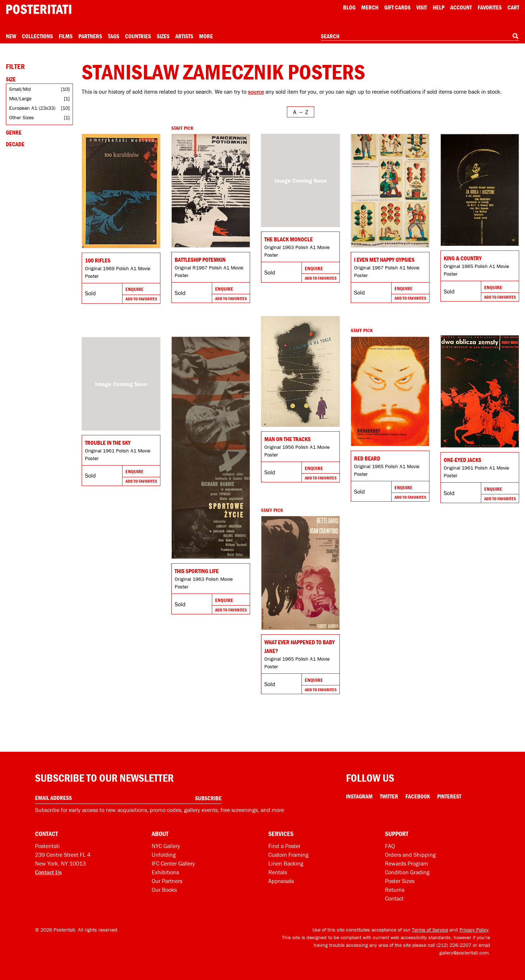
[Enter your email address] (128, 798)
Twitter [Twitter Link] (389, 796)
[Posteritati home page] (39, 9)
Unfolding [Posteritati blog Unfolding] (164, 855)
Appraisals (281, 881)
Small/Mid (20, 89)
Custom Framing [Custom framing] (288, 855)
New (11, 36)
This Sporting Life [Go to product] (197, 571)
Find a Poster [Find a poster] (284, 846)
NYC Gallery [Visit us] (166, 846)
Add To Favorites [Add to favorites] (141, 299)
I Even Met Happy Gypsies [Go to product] (384, 260)
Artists (184, 36)
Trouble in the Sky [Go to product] (108, 443)
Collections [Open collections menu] (37, 36)
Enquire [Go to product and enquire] (135, 289)
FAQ (390, 846)
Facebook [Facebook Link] (418, 796)
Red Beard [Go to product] (367, 458)
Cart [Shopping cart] (513, 7)
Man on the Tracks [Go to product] (287, 439)
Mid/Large (20, 98)
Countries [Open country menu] (138, 36)
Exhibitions (165, 872)
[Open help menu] (439, 7)
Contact (394, 898)
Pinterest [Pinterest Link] (449, 796)
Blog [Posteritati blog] (349, 7)
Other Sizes (22, 117)
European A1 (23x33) (32, 108)
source (256, 92)
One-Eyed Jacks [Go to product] (462, 460)
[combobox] (420, 36)
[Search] (516, 36)
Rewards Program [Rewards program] (407, 863)
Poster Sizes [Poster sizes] (400, 881)
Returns (395, 890)
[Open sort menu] (301, 112)
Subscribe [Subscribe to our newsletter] (208, 798)
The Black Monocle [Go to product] (289, 239)
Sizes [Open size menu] (163, 36)
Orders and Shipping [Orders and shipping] (410, 855)
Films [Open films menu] (66, 36)
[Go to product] (121, 191)
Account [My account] (461, 7)
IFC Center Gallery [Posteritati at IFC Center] (173, 863)
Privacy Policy (474, 930)
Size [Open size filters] (11, 79)
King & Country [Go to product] (463, 258)
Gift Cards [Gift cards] (397, 7)
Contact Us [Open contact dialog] (48, 872)
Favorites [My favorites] (490, 7)
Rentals (278, 872)
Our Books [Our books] (164, 890)
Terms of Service (430, 930)
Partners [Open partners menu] (90, 36)
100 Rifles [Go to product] (98, 260)
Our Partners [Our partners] (167, 881)
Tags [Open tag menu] (114, 36)
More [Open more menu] (206, 36)
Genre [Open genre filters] (14, 132)
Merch (370, 7)
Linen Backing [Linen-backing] (286, 863)
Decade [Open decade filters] (15, 144)
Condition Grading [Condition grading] (407, 872)
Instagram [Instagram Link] (359, 796)
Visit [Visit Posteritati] (422, 7)
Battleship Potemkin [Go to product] (200, 260)
